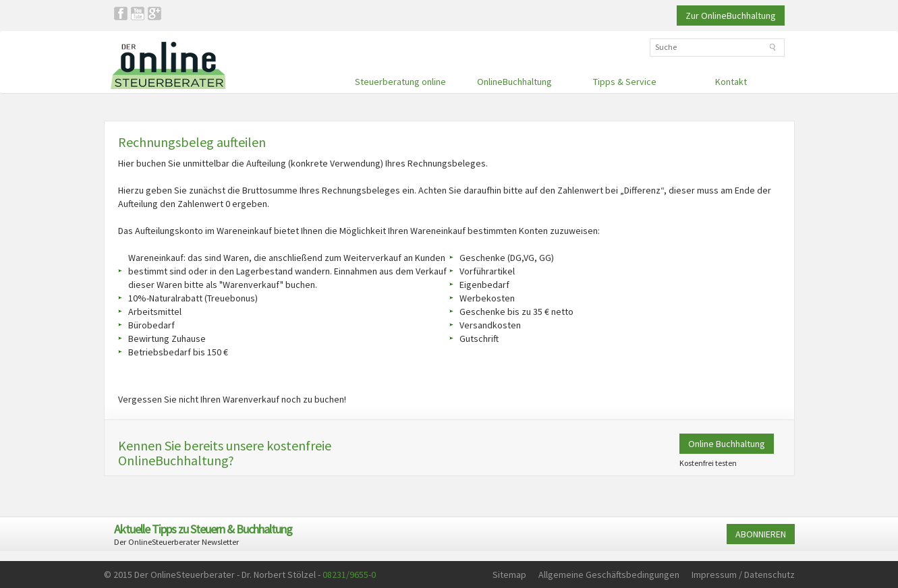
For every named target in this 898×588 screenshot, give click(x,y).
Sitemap (509, 575)
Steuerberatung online (400, 82)
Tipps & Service (625, 82)
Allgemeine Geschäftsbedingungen (609, 575)
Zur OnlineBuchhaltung (731, 16)
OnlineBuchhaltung (514, 82)
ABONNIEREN (761, 534)
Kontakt (731, 82)
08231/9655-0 (349, 575)
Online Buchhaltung (727, 444)
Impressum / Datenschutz (743, 575)
